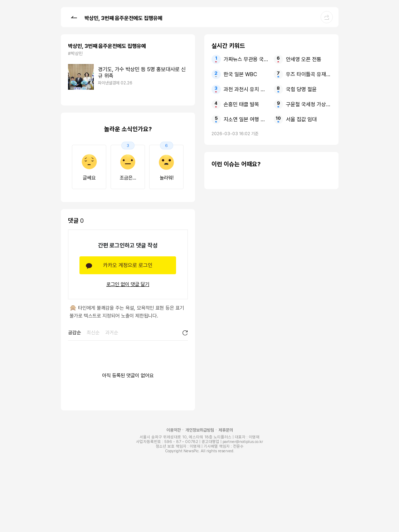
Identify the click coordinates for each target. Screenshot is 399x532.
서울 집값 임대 (301, 119)
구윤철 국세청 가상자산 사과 (309, 104)
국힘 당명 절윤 (301, 89)
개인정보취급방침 (200, 430)
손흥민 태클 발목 (241, 104)
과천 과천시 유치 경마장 (246, 89)
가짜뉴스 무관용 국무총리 (246, 59)
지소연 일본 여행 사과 (246, 119)
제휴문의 (226, 430)
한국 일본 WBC (240, 74)
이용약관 (174, 430)
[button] (74, 17)
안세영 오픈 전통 (304, 59)
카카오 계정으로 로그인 (128, 265)
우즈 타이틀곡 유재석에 (309, 74)
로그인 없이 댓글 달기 (128, 284)
